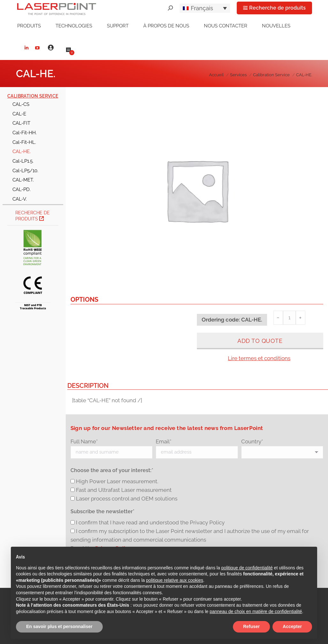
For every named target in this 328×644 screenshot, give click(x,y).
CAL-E (19, 114)
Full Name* (84, 441)
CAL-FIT (21, 123)
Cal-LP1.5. (23, 161)
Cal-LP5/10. (25, 170)
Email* (164, 441)
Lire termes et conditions (259, 358)
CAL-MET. (23, 180)
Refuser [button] (251, 626)
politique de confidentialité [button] (247, 568)
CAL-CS (21, 104)
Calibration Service (33, 96)
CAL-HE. (22, 151)
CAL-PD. (22, 189)
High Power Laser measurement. (117, 481)
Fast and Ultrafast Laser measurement (124, 490)
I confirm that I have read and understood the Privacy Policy (150, 522)
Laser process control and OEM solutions (127, 499)
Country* (252, 441)
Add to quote (260, 341)
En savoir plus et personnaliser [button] (59, 626)
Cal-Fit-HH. (25, 133)
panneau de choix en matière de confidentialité (256, 611)
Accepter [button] (292, 626)
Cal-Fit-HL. (24, 142)
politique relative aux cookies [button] (175, 580)
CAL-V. (20, 199)
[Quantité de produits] (289, 318)
